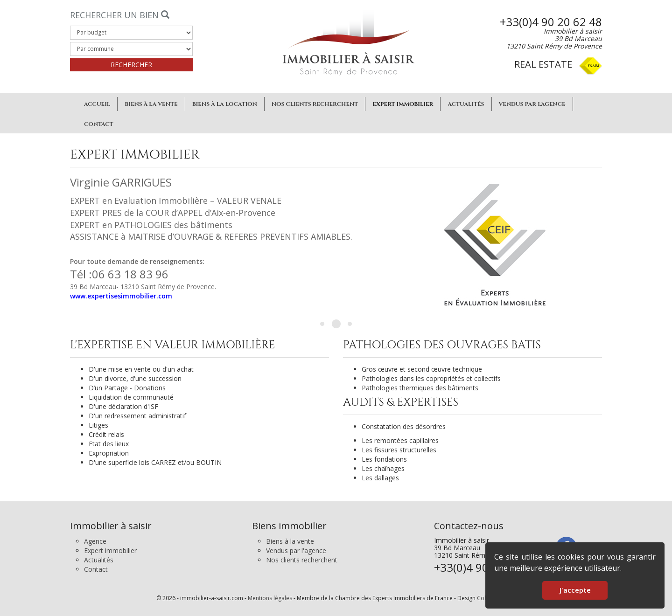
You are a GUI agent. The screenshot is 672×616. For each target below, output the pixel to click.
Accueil (97, 104)
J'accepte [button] (575, 590)
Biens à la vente (151, 104)
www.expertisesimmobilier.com (121, 296)
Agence (95, 541)
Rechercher (131, 65)
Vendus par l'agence (532, 104)
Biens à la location (225, 104)
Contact (99, 124)
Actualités (466, 104)
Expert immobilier (403, 104)
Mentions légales (270, 598)
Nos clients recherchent (315, 104)
